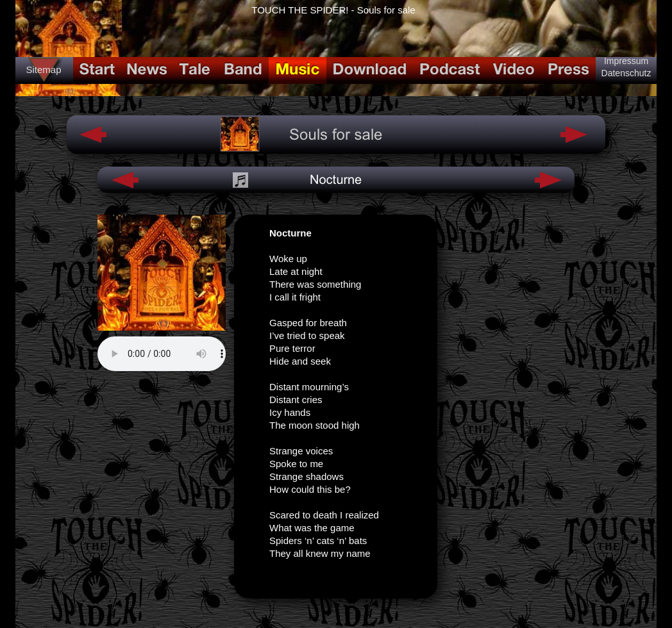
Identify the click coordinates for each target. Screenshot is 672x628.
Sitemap (43, 70)
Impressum (626, 61)
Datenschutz (626, 73)
